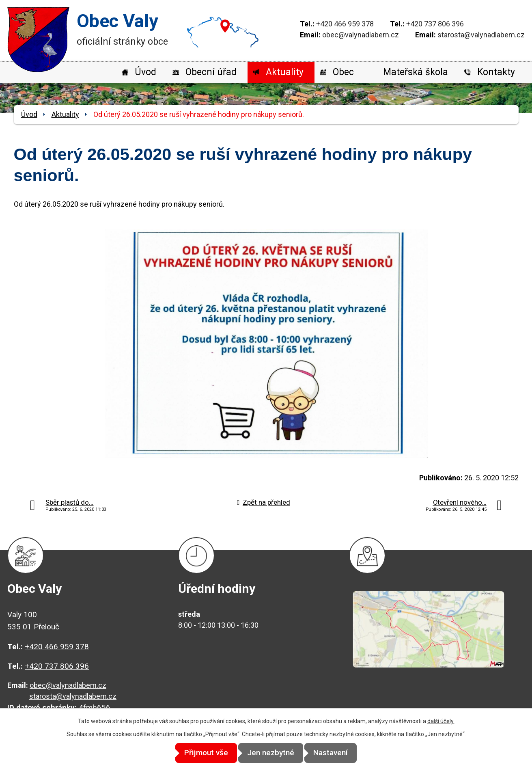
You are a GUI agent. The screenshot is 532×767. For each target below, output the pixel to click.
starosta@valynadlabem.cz (481, 35)
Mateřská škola (416, 72)
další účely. (441, 722)
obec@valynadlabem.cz (361, 35)
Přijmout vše (198, 753)
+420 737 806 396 (435, 24)
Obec (343, 72)
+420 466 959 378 (345, 24)
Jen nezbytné (271, 753)
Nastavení (339, 753)
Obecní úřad (211, 72)
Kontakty (496, 72)
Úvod (145, 72)
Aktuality (285, 72)
